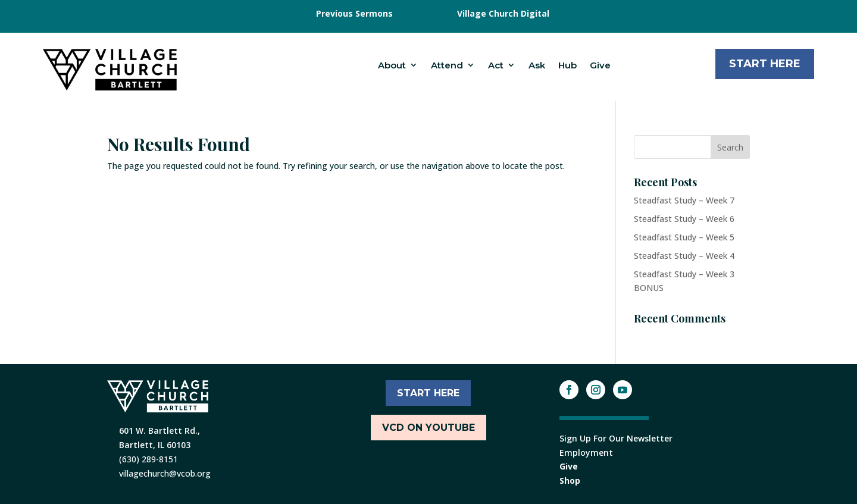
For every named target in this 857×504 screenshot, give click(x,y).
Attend (447, 65)
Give (600, 65)
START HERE (428, 393)
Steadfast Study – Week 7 (684, 200)
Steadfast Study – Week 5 (684, 237)
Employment (586, 453)
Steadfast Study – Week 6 (684, 219)
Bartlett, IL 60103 (155, 445)
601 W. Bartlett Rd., (159, 431)
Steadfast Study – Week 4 (684, 256)
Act (496, 65)
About (392, 65)
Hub (567, 65)
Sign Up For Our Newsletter (616, 438)
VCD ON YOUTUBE (428, 428)
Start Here (765, 64)
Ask (537, 65)
